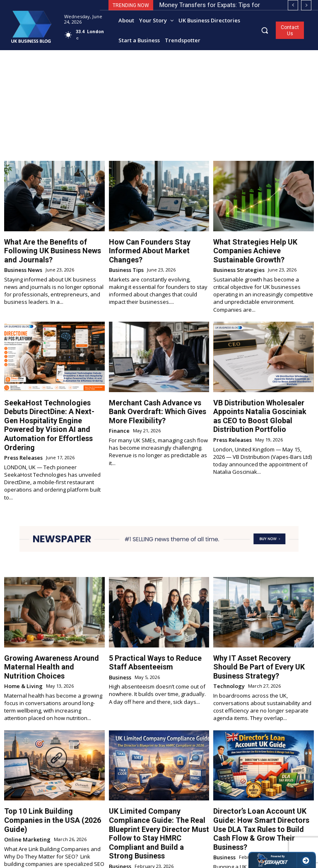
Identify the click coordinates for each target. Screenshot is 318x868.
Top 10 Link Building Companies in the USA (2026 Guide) (51, 767)
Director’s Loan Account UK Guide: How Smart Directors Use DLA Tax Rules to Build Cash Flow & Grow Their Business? (261, 773)
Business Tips (125, 258)
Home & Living (21, 640)
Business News (21, 258)
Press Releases (22, 418)
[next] (306, 5)
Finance (118, 411)
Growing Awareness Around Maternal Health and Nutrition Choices (45, 624)
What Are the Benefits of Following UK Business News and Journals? (51, 245)
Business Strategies (236, 258)
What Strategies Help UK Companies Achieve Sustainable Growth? (263, 245)
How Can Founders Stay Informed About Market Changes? (155, 245)
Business (119, 633)
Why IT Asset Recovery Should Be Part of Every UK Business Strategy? (263, 620)
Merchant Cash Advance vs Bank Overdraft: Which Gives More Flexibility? (153, 395)
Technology (227, 633)
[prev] (293, 5)
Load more (159, 846)
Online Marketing (24, 780)
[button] (265, 30)
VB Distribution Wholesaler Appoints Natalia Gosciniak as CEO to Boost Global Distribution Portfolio (263, 395)
